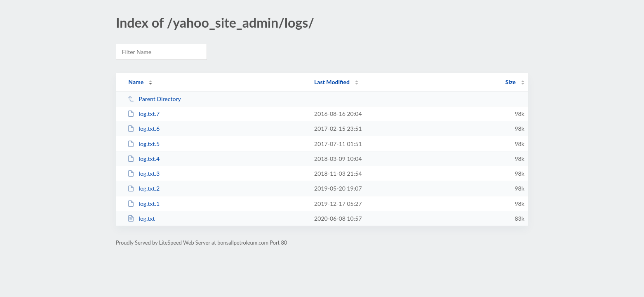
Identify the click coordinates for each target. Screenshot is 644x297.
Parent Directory (154, 99)
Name (136, 82)
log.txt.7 (143, 114)
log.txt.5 (143, 144)
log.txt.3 (143, 173)
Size (511, 82)
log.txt (141, 218)
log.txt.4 (143, 159)
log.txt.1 (143, 204)
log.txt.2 (143, 188)
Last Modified (332, 82)
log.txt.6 (143, 128)
